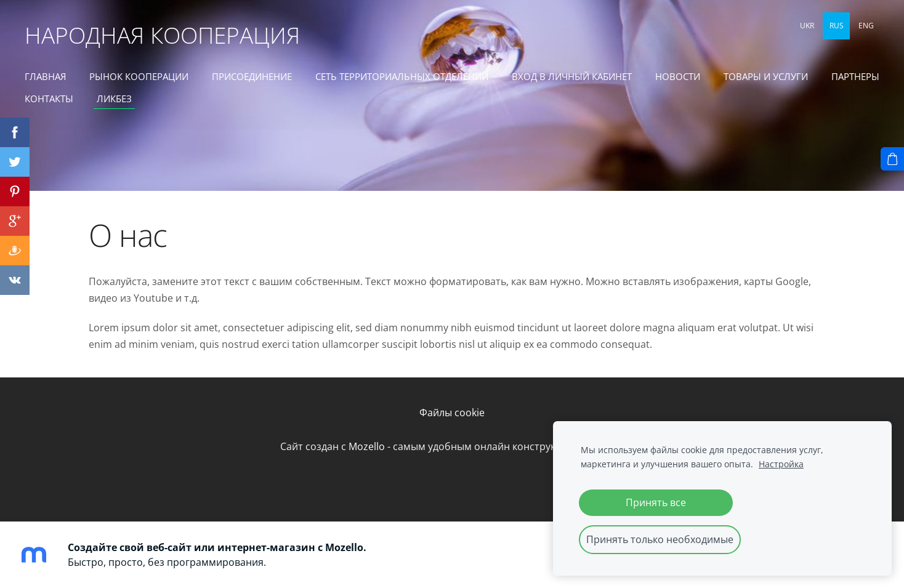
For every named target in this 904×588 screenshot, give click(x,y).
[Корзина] (892, 159)
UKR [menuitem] (807, 26)
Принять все (656, 502)
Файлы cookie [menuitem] (452, 413)
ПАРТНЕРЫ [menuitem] (855, 76)
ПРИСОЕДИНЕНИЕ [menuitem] (252, 76)
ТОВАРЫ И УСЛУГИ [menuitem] (766, 76)
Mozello (367, 446)
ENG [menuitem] (866, 26)
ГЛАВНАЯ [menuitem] (45, 76)
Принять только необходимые (660, 539)
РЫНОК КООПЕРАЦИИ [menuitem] (139, 76)
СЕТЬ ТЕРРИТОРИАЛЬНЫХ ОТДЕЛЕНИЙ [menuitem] (402, 76)
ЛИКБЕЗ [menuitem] (114, 99)
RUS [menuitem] (837, 26)
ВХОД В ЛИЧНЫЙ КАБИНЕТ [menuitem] (572, 76)
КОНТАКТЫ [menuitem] (49, 99)
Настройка (781, 464)
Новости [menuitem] (678, 76)
